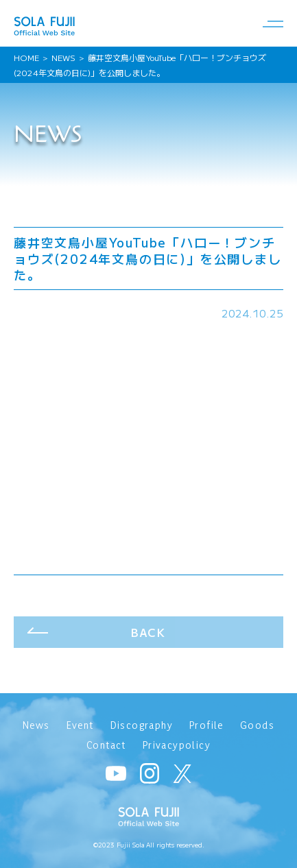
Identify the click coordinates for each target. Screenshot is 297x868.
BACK (148, 632)
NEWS (63, 57)
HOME (26, 57)
